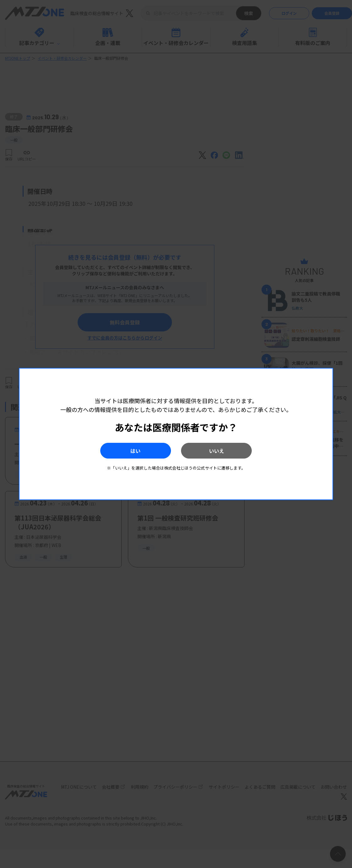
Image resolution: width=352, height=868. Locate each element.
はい (135, 451)
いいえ (217, 451)
